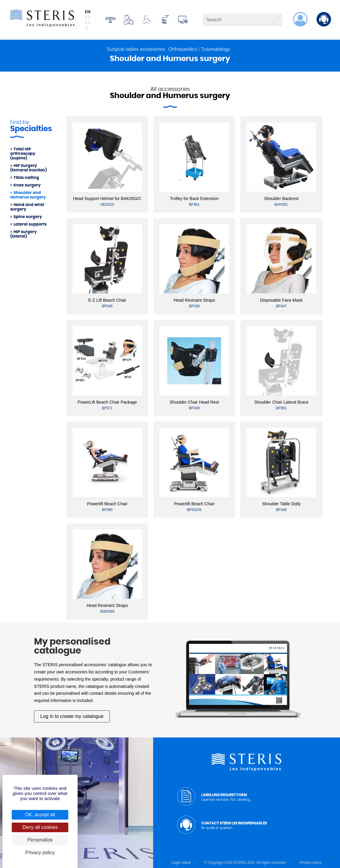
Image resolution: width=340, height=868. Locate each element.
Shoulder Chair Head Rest (194, 402)
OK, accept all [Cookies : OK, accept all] (40, 815)
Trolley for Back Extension (194, 199)
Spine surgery (28, 217)
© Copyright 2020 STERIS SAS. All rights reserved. (245, 863)
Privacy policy (311, 863)
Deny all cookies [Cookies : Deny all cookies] (40, 827)
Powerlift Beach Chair (107, 504)
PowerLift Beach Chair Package (107, 402)
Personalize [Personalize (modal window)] (40, 840)
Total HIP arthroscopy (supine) (23, 154)
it (87, 28)
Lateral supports (30, 225)
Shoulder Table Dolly (281, 504)
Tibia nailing (26, 178)
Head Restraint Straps (194, 300)
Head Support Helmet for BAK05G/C (107, 199)
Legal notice (181, 863)
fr (88, 17)
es (88, 23)
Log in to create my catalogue (72, 716)
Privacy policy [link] (40, 853)
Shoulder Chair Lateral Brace (281, 402)
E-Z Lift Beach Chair (107, 300)
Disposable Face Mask (281, 300)
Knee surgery (27, 185)
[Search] (243, 20)
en (88, 12)
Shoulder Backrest (281, 199)
